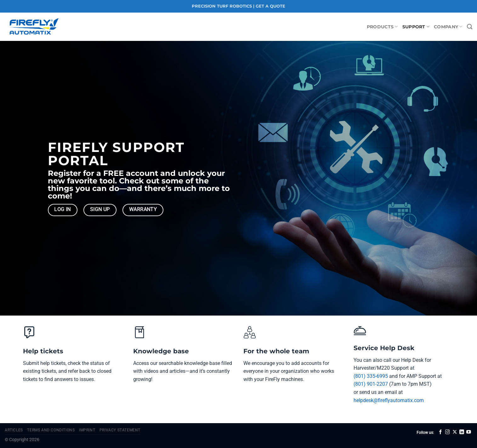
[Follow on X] (455, 432)
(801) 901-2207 (371, 384)
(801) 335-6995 (371, 376)
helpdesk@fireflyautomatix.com (389, 400)
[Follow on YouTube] (469, 432)
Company (448, 27)
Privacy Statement (120, 430)
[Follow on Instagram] (448, 432)
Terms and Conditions (51, 430)
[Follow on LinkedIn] (462, 432)
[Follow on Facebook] (441, 432)
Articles (14, 430)
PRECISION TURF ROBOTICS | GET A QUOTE (238, 6)
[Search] (470, 27)
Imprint (87, 430)
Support (416, 27)
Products (382, 27)
